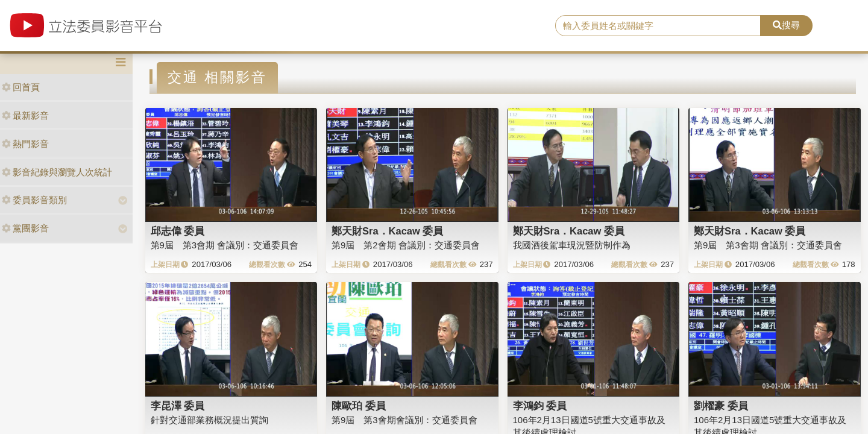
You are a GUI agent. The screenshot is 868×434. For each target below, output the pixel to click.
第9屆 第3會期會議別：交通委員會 (404, 420)
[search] (658, 26)
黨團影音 (25, 228)
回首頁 (21, 87)
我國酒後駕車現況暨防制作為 (572, 245)
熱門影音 (25, 144)
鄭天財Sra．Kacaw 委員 (387, 231)
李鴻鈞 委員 (540, 406)
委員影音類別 (34, 200)
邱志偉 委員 (178, 231)
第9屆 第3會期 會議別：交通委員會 (225, 245)
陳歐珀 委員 (359, 406)
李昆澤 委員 (178, 406)
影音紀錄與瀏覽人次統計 (57, 172)
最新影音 (25, 115)
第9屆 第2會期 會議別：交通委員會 (406, 245)
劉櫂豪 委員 (721, 406)
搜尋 (786, 25)
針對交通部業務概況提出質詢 (209, 420)
